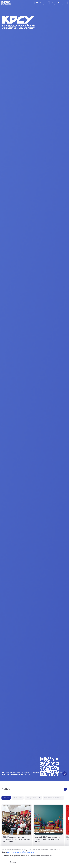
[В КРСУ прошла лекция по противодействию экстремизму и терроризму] (17, 829)
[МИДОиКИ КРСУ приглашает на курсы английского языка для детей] (49, 829)
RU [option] (37, 3)
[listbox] (38, 3)
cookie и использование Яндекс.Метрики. (20, 852)
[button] (30, 780)
